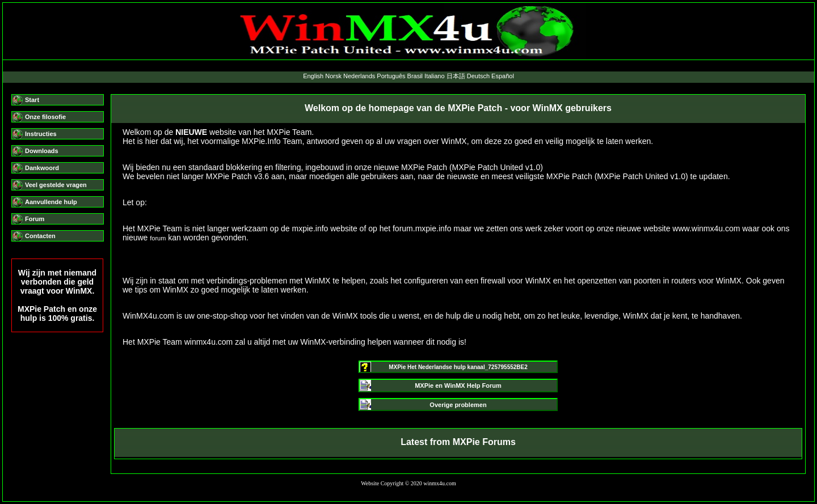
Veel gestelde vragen (56, 185)
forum (158, 238)
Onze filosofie (45, 117)
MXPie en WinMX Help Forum (458, 386)
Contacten (40, 236)
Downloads (42, 151)
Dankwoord (42, 168)
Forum (35, 219)
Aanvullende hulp (51, 202)
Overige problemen (458, 405)
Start (32, 100)
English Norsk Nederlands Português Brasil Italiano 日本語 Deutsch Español (408, 76)
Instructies (41, 134)
